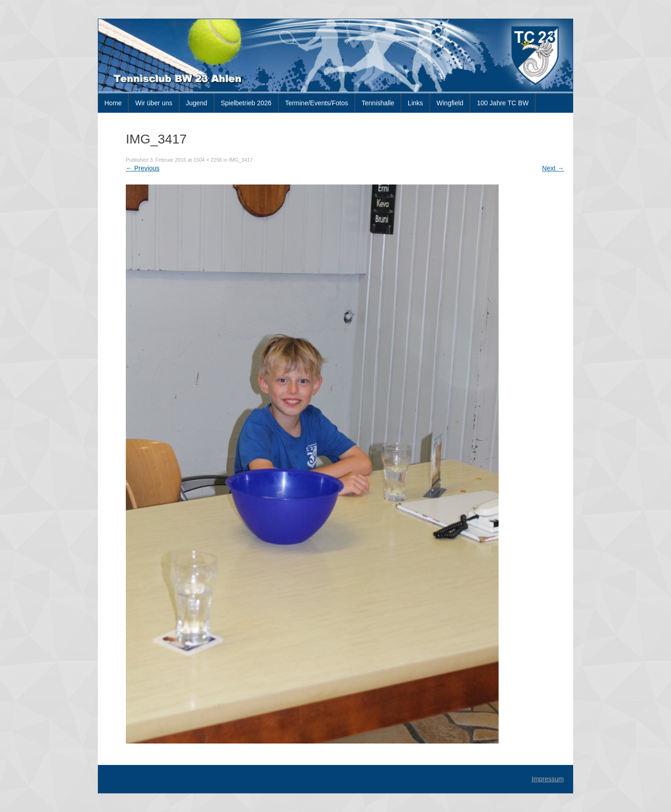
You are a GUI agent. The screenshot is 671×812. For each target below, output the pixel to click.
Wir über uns (154, 103)
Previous (143, 168)
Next (553, 168)
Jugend (197, 103)
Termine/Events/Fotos (317, 103)
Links (415, 103)
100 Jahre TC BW (503, 103)
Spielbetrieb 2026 (246, 103)
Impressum (548, 779)
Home (113, 103)
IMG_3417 (241, 160)
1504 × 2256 (208, 160)
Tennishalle (378, 103)
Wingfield (450, 103)
